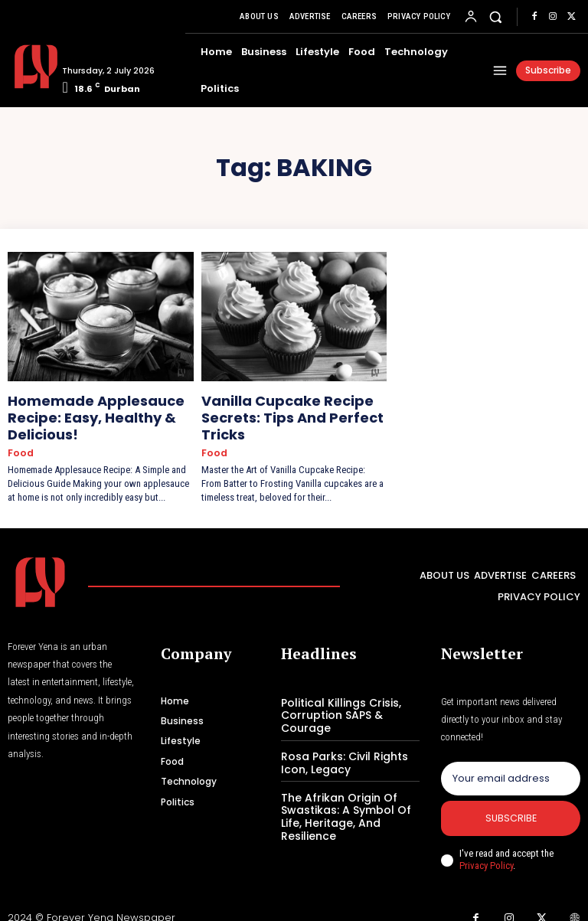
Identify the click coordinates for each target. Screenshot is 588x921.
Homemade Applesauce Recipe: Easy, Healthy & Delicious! (78, 412)
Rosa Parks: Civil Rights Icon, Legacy (338, 746)
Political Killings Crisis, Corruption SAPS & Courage (336, 701)
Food (19, 442)
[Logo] (29, 67)
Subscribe (511, 807)
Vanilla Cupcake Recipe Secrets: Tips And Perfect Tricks (276, 412)
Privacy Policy (486, 855)
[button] (496, 16)
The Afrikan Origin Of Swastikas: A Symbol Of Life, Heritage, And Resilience (341, 798)
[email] (511, 766)
